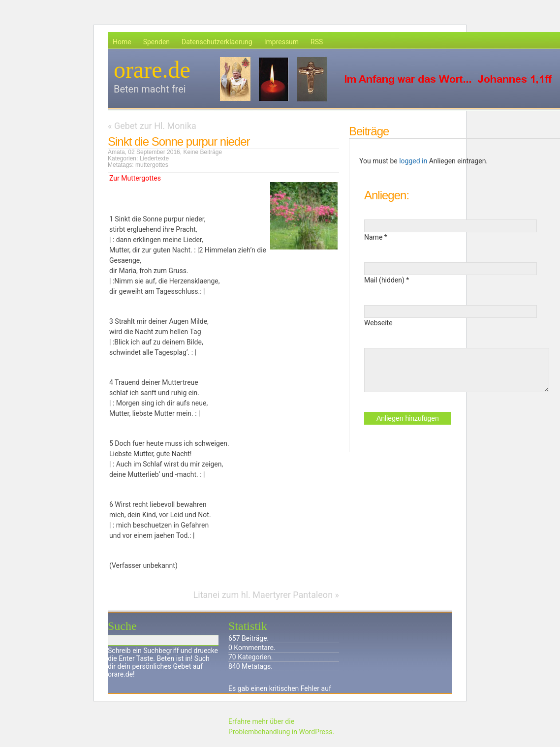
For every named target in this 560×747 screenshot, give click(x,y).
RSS (317, 42)
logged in (413, 161)
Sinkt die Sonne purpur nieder (179, 141)
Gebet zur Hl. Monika (155, 126)
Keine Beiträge (202, 152)
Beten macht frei (150, 89)
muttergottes (152, 165)
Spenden (156, 42)
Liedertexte (154, 158)
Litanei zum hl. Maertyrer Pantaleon (263, 595)
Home (122, 42)
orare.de (152, 70)
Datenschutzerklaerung (217, 42)
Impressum (281, 42)
